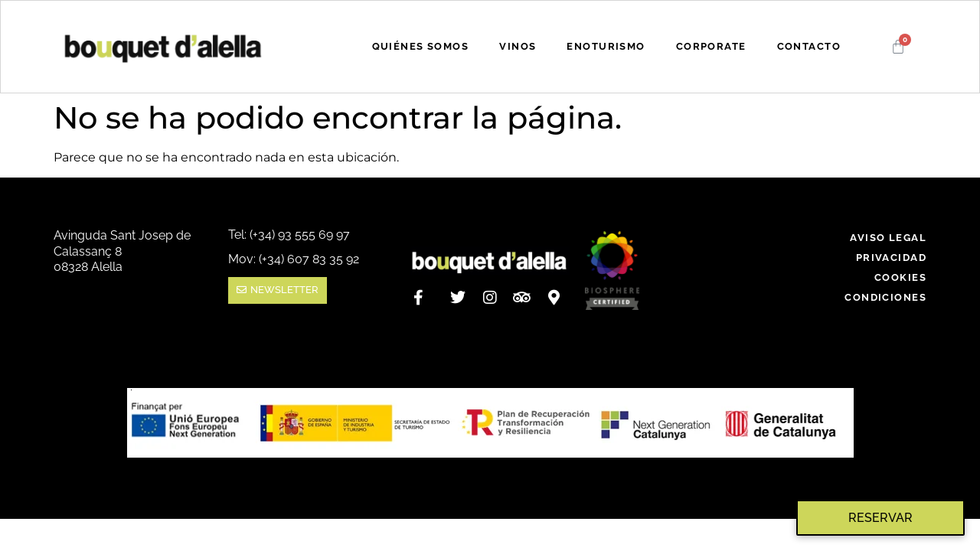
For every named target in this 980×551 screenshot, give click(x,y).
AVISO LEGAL (888, 238)
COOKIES (900, 277)
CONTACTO (809, 46)
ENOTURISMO (606, 46)
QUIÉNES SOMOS (421, 46)
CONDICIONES (885, 297)
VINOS (518, 46)
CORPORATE (711, 46)
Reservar (880, 518)
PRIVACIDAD (891, 258)
